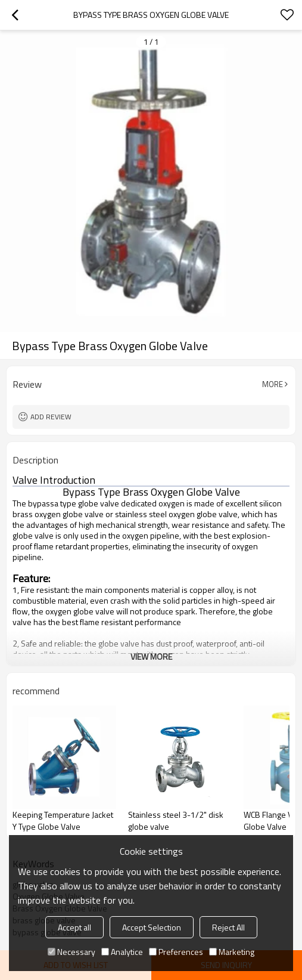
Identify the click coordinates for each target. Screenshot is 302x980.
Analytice (122, 952)
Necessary (71, 952)
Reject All (228, 927)
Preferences (176, 952)
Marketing (232, 952)
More (273, 384)
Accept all (74, 927)
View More (151, 656)
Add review (51, 417)
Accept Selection (152, 927)
